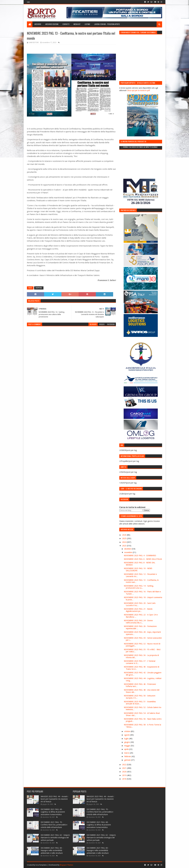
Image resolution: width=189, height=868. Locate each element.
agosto (127, 735)
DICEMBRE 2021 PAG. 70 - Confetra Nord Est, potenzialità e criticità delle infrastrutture (54, 825)
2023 (125, 546)
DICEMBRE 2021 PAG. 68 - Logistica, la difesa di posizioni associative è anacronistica (53, 812)
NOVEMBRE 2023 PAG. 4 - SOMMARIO (140, 556)
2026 (125, 535)
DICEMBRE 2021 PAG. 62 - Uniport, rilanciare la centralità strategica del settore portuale (55, 838)
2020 (125, 772)
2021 (125, 768)
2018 (125, 779)
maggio (128, 746)
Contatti (66, 24)
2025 (125, 538)
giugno (127, 742)
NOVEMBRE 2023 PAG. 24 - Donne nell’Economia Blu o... (138, 622)
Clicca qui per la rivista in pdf (138, 90)
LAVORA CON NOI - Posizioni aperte (107, 24)
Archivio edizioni (52, 24)
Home (28, 2)
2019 (125, 775)
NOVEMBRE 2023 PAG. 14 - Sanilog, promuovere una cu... (139, 587)
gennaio (128, 760)
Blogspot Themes (66, 865)
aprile (127, 749)
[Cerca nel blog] (131, 510)
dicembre (128, 549)
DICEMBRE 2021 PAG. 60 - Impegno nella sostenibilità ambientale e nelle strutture (52, 850)
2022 (125, 765)
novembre (129, 552)
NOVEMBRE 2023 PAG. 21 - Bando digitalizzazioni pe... (138, 610)
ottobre (128, 731)
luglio (127, 739)
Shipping (39, 288)
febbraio (128, 756)
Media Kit (77, 24)
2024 (125, 542)
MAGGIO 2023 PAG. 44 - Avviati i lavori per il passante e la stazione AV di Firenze (54, 799)
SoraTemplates (41, 865)
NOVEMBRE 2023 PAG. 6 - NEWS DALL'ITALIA (143, 559)
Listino (87, 24)
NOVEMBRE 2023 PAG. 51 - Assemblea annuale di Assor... (140, 703)
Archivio (38, 24)
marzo (127, 753)
